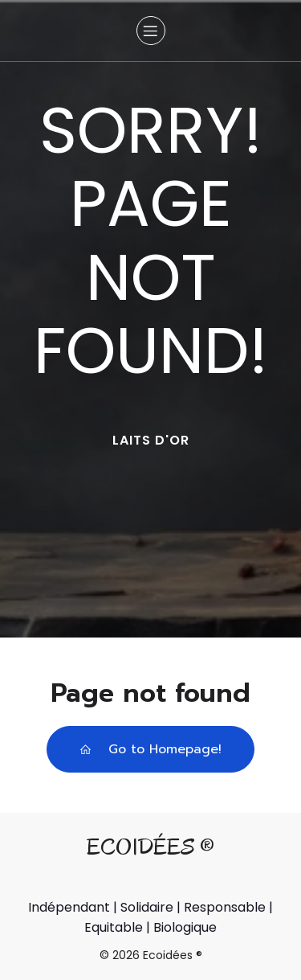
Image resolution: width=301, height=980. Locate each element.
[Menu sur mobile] (151, 31)
